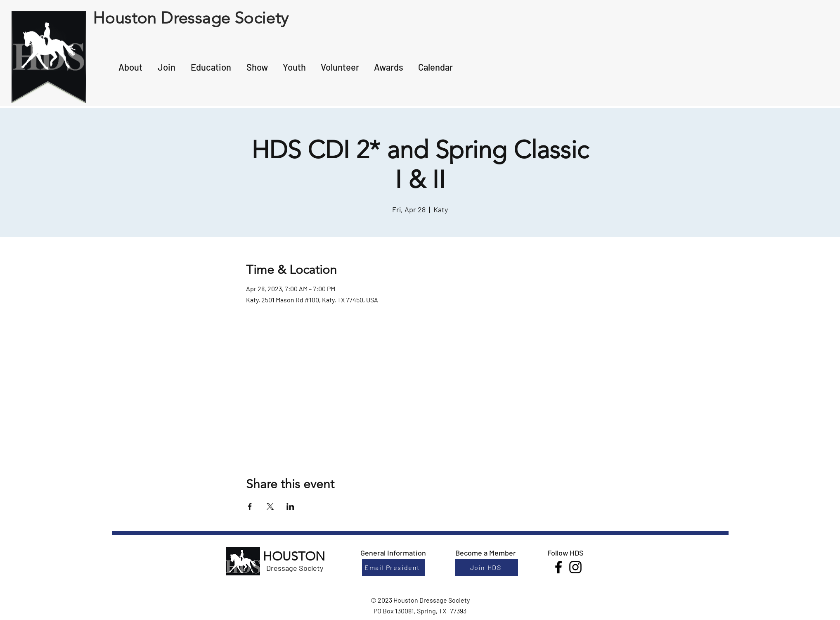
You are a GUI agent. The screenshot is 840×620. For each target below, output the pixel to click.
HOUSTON (294, 556)
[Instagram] (575, 567)
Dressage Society (295, 568)
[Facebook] (558, 567)
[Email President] (393, 568)
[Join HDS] (487, 568)
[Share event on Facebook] (250, 506)
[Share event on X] (270, 506)
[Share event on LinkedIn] (290, 506)
